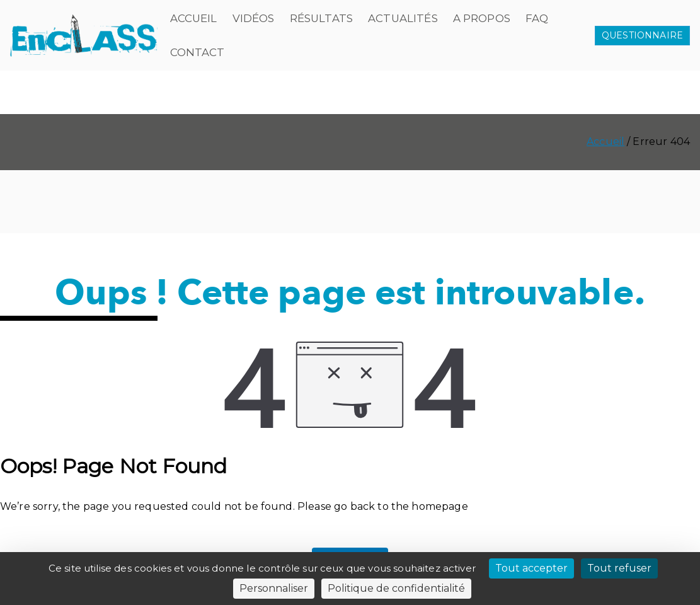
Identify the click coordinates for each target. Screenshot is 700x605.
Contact (198, 52)
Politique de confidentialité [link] (396, 588)
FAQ (537, 18)
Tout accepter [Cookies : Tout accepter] (531, 568)
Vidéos (254, 18)
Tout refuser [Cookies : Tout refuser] (619, 568)
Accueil (194, 18)
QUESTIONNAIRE (642, 35)
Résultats (321, 18)
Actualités (403, 18)
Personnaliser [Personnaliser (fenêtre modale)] (274, 588)
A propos (482, 18)
